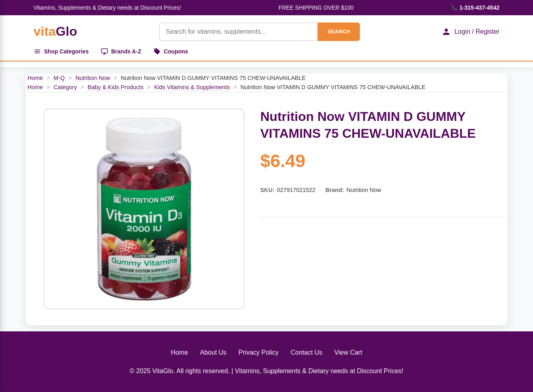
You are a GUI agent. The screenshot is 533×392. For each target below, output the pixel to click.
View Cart (348, 352)
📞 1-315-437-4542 (475, 8)
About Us (213, 352)
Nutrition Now (93, 78)
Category (65, 87)
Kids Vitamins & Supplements (192, 87)
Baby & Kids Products (115, 87)
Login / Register (470, 32)
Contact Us (306, 352)
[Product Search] (239, 32)
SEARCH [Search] (339, 32)
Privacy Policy (259, 352)
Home (35, 78)
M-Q (59, 78)
